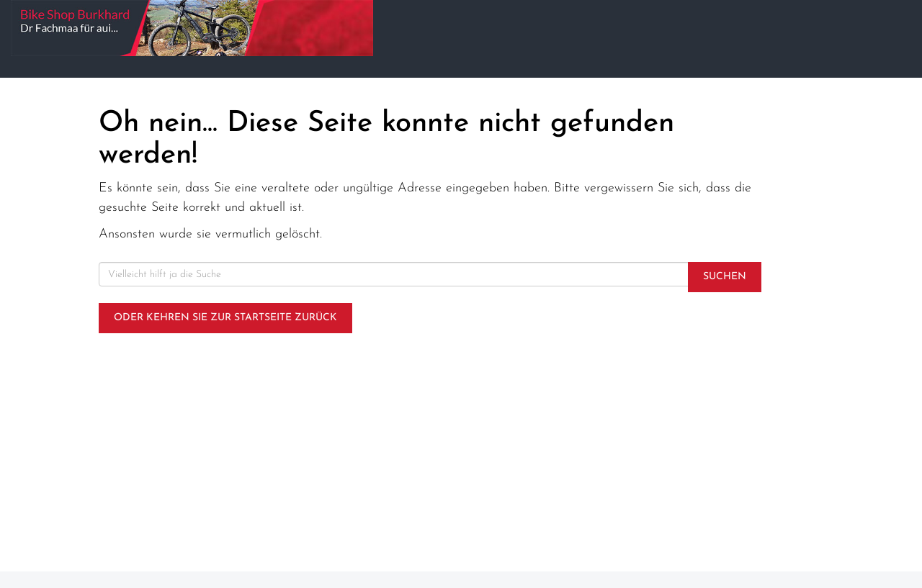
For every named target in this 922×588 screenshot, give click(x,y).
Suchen (725, 277)
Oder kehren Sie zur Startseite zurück (225, 318)
